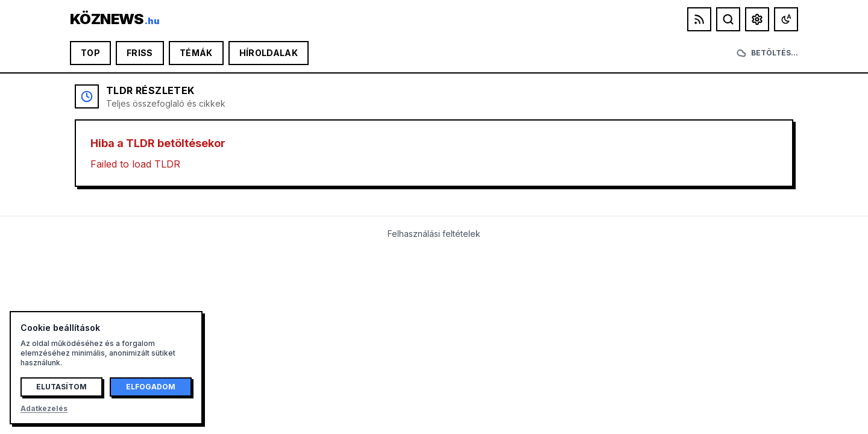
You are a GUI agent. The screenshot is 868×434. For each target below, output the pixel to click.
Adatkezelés (44, 408)
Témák (196, 53)
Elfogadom (151, 387)
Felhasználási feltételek (434, 234)
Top (90, 53)
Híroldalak (269, 53)
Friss (140, 53)
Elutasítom (61, 387)
